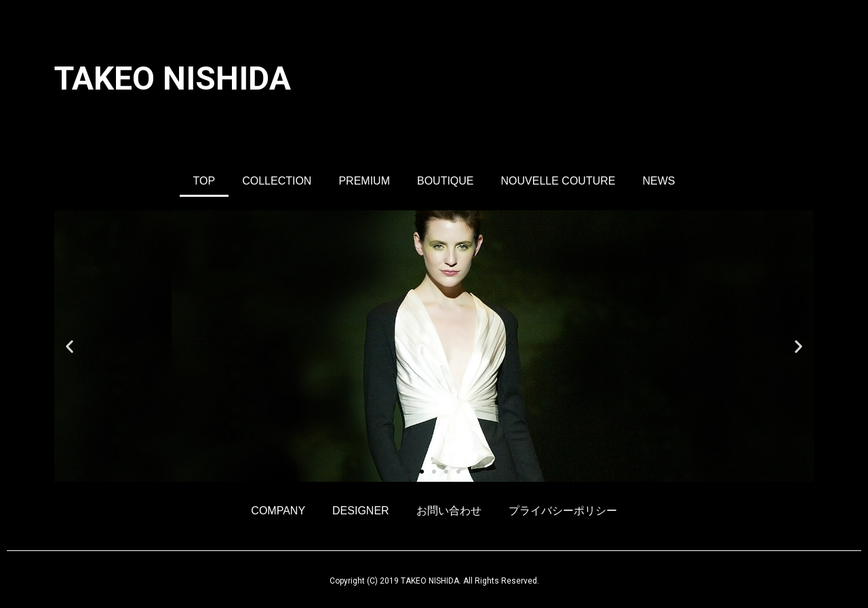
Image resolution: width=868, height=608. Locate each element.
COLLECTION (277, 181)
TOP (204, 181)
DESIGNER (361, 511)
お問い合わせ (449, 511)
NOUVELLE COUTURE (558, 181)
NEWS (658, 181)
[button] (410, 472)
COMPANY (278, 511)
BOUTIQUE (446, 181)
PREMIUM (364, 181)
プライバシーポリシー (563, 511)
